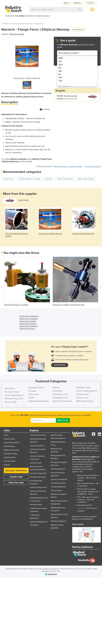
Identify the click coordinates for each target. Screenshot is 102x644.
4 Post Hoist (10, 388)
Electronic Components (38, 473)
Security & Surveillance (59, 479)
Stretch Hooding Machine (87, 391)
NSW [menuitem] (61, 58)
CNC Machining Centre (14, 399)
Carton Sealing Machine (14, 395)
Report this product (93, 166)
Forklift (31, 398)
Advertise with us (10, 457)
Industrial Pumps (36, 505)
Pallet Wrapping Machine (39, 401)
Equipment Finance (36, 388)
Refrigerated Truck (60, 398)
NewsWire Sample (10, 454)
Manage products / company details (68, 166)
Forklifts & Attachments (38, 487)
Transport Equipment (58, 487)
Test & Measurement (58, 483)
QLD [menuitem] (61, 65)
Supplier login (16, 477)
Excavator (33, 391)
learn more (60, 365)
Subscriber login (16, 483)
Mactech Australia (17, 34)
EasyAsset (82, 508)
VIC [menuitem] (60, 61)
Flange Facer (39, 24)
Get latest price (78, 30)
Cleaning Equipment (37, 446)
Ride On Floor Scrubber (62, 401)
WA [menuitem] (60, 71)
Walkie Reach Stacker (85, 401)
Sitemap (7, 465)
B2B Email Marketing (11, 450)
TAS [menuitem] (60, 81)
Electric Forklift (11, 402)
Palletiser (56, 388)
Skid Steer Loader (84, 388)
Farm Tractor (34, 394)
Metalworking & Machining (22, 24)
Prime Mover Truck (60, 394)
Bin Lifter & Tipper (12, 392)
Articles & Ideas (9, 439)
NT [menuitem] (60, 74)
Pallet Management (58, 469)
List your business (16, 470)
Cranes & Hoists (36, 463)
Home (6, 435)
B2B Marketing (9, 446)
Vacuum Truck (82, 398)
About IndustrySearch (12, 443)
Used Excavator (83, 394)
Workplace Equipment (59, 521)
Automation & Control (38, 435)
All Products (6, 24)
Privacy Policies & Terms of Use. (49, 569)
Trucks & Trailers (57, 491)
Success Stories (10, 461)
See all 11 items (23, 200)
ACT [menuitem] (60, 78)
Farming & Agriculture (38, 477)
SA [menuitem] (60, 68)
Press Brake (58, 391)
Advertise (91, 3)
